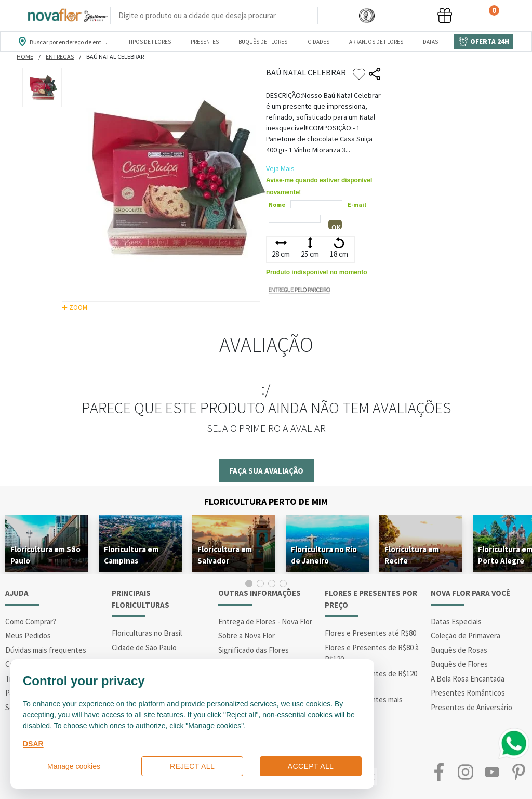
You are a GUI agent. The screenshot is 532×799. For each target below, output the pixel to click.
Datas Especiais (456, 621)
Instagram (465, 772)
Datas (430, 42)
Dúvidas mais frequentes (46, 650)
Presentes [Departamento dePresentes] (205, 42)
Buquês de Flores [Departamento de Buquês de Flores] (263, 42)
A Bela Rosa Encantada (468, 679)
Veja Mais (280, 168)
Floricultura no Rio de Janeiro (324, 555)
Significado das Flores (254, 650)
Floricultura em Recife (412, 555)
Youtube (492, 772)
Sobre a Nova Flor (247, 636)
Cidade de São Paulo (144, 647)
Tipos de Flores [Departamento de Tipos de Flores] (150, 42)
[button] (367, 16)
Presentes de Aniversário (471, 707)
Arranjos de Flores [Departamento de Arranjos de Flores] (376, 42)
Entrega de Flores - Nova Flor (265, 621)
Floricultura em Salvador (225, 555)
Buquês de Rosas (459, 650)
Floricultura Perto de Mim (266, 501)
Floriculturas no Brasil (147, 633)
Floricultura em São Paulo (45, 555)
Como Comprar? (31, 621)
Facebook (439, 772)
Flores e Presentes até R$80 (370, 633)
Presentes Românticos (468, 693)
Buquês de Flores (459, 664)
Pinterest (519, 772)
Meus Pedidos (28, 636)
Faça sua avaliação (266, 471)
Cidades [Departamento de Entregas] (318, 42)
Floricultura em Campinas (131, 555)
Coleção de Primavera (465, 636)
